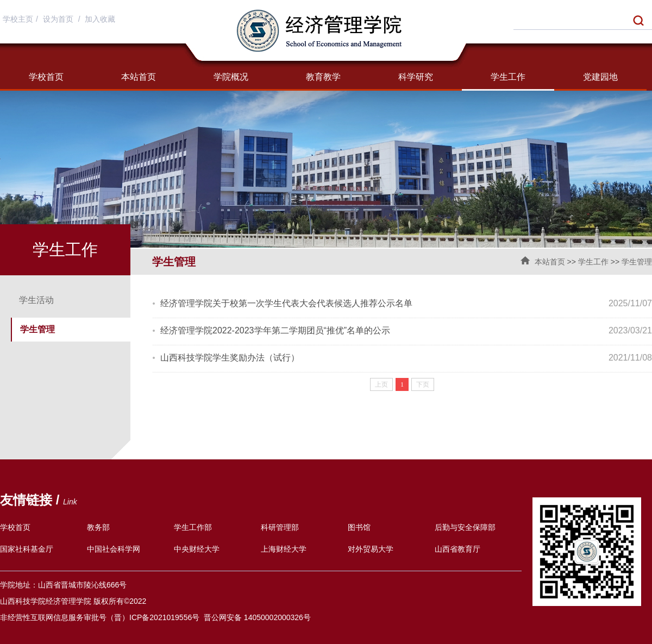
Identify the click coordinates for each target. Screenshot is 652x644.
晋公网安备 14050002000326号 (257, 617)
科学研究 (416, 77)
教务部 (98, 527)
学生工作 (508, 77)
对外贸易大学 (371, 549)
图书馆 (359, 527)
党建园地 (600, 77)
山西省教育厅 (457, 549)
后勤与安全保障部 (465, 527)
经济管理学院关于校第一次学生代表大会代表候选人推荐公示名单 (286, 303)
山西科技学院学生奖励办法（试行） (230, 358)
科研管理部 (280, 527)
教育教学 (323, 77)
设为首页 (59, 19)
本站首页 (139, 77)
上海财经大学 (284, 549)
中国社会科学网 (114, 549)
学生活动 (36, 300)
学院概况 (231, 77)
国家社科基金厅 (27, 549)
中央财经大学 (197, 549)
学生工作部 (193, 527)
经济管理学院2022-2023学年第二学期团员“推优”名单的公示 (275, 330)
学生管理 (637, 262)
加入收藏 (100, 19)
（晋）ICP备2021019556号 (153, 617)
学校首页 (46, 77)
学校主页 (18, 19)
